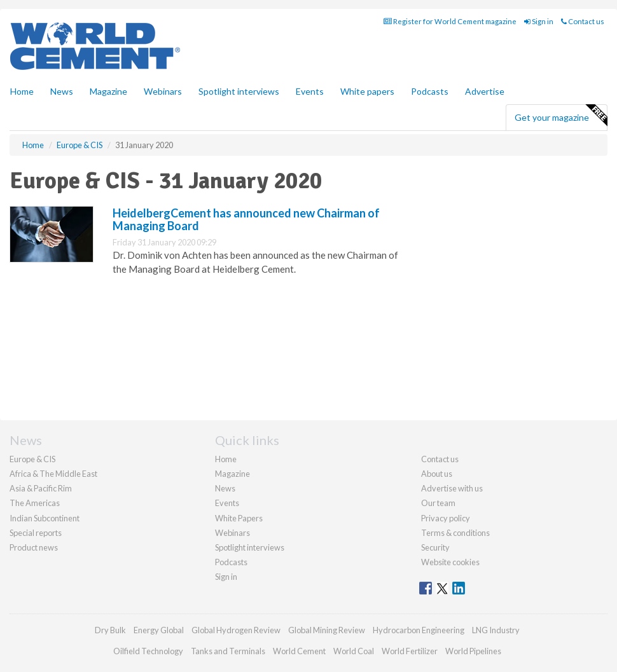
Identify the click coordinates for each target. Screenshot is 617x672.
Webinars (163, 91)
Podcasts (430, 91)
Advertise (485, 91)
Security (435, 547)
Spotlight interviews (239, 91)
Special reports (36, 533)
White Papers (239, 518)
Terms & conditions (455, 533)
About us (437, 474)
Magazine (108, 91)
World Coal (354, 651)
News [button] (62, 91)
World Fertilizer (410, 651)
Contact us (583, 21)
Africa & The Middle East (53, 474)
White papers (367, 91)
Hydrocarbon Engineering (419, 630)
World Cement (299, 651)
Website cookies (450, 562)
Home (22, 91)
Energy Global (159, 630)
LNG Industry (496, 630)
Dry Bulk (110, 630)
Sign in (539, 21)
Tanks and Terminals (228, 651)
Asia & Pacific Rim (41, 488)
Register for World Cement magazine (450, 21)
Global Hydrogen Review (236, 630)
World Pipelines (473, 651)
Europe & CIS (32, 459)
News (225, 488)
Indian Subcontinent (45, 518)
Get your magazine (561, 116)
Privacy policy (446, 518)
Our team (438, 503)
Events (310, 91)
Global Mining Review (327, 630)
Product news (34, 547)
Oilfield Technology (148, 651)
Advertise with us (452, 488)
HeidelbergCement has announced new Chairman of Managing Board (246, 219)
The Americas (35, 503)
